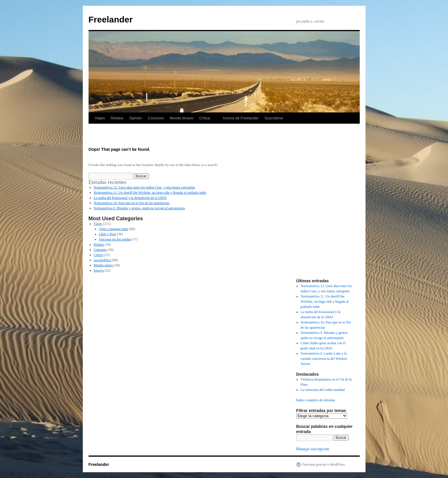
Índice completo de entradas (316, 400)
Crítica (205, 118)
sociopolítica (103, 260)
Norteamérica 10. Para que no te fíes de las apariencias (132, 203)
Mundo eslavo (104, 265)
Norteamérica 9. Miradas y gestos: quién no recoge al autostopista (139, 208)
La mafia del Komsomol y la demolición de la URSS (130, 198)
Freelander (111, 19)
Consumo (156, 118)
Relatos (117, 118)
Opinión (136, 118)
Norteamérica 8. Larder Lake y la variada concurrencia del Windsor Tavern (324, 359)
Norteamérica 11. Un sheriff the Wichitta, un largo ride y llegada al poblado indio (150, 193)
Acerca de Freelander (241, 118)
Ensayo (99, 270)
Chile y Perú (108, 234)
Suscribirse (274, 118)
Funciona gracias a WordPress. (324, 464)
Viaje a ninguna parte (114, 229)
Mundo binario (181, 118)
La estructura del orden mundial (323, 390)
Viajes (100, 118)
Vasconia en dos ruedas (115, 239)
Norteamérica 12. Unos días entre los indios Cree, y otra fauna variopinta (144, 187)
